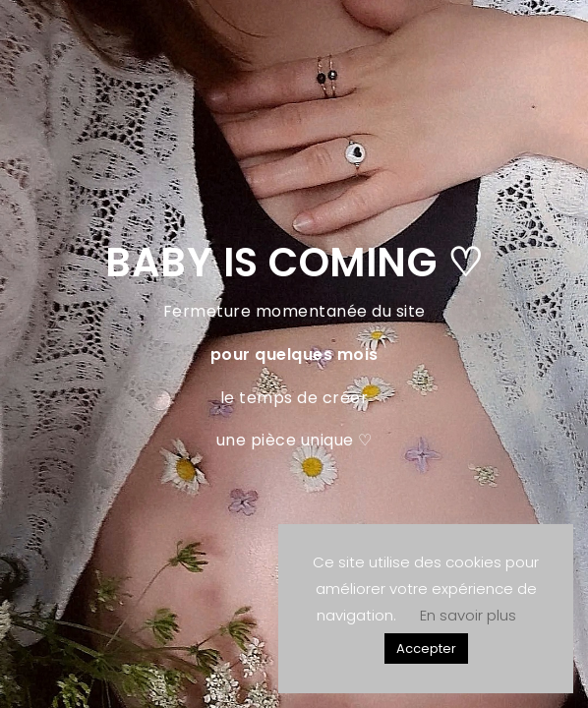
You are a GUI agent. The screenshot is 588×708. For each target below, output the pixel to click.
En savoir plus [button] (468, 615)
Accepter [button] (426, 649)
